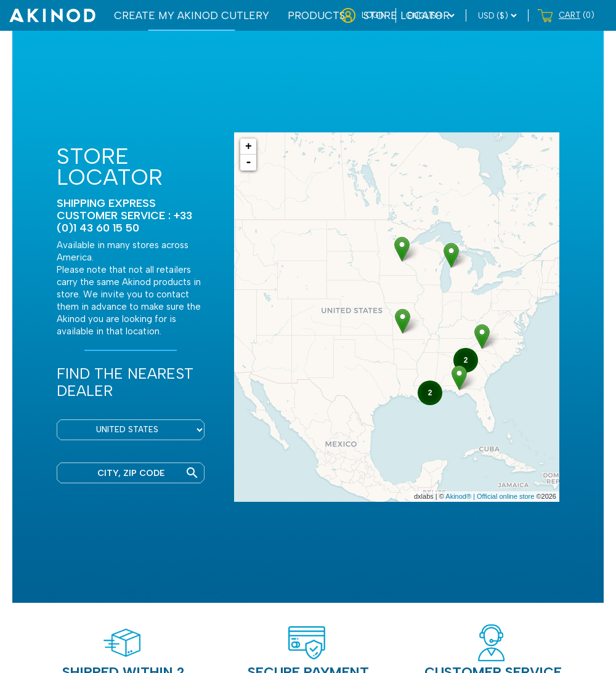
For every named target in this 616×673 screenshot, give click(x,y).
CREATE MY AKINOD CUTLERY (192, 15)
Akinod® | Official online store (490, 496)
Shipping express (106, 203)
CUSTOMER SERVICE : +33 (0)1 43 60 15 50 (124, 221)
